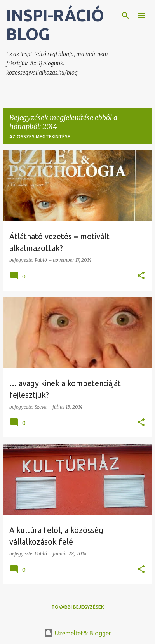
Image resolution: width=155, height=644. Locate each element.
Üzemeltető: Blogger (77, 633)
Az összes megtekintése (40, 137)
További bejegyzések (77, 607)
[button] (141, 276)
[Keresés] (125, 16)
